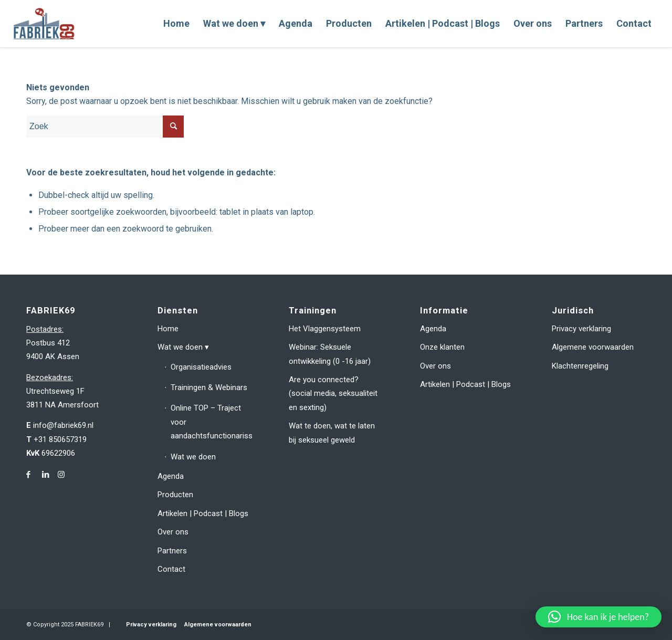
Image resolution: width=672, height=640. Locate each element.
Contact (171, 569)
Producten (175, 495)
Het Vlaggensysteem (325, 329)
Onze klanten (442, 347)
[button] (598, 617)
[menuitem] (176, 24)
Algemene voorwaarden (593, 347)
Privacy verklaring (581, 329)
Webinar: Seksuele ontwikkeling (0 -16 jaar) (330, 354)
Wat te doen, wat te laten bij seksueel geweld (332, 433)
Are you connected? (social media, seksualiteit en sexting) (333, 394)
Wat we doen (180, 347)
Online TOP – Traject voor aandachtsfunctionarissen (211, 422)
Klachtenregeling (580, 366)
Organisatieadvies (201, 367)
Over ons (173, 532)
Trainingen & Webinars (209, 387)
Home (168, 329)
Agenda (171, 476)
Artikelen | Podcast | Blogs (203, 513)
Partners (172, 551)
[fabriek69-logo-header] (45, 24)
